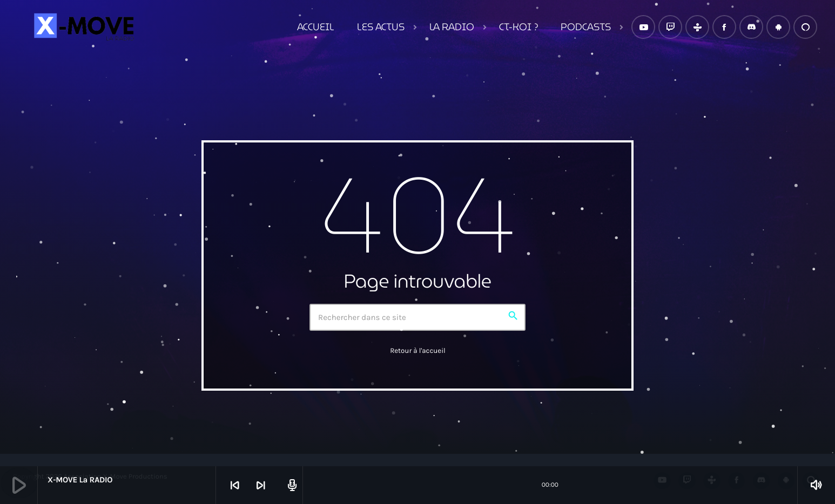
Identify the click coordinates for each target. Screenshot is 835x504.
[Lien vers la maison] (83, 27)
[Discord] (751, 27)
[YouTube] (643, 27)
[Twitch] (670, 27)
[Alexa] (805, 27)
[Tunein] (697, 27)
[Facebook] (724, 27)
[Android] (778, 27)
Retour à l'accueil (418, 351)
